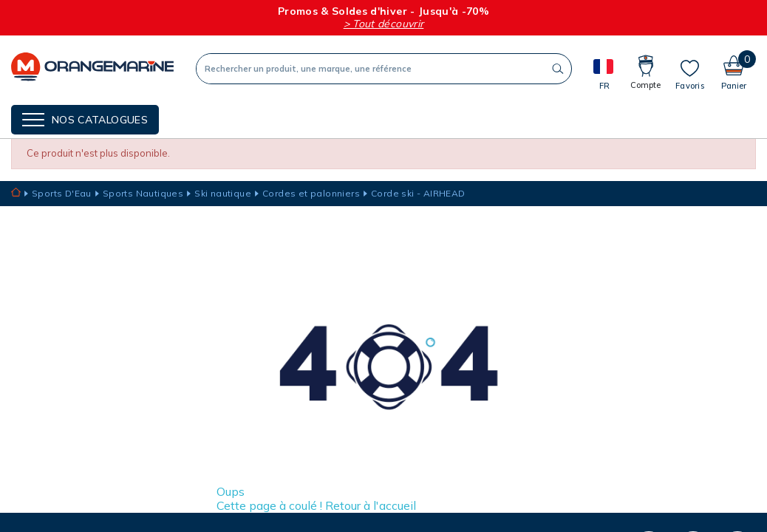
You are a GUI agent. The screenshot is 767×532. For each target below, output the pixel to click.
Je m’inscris (483, 508)
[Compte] (645, 68)
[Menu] (85, 120)
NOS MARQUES (219, 118)
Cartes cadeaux (394, 118)
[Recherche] (371, 69)
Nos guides (302, 118)
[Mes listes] (690, 75)
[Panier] (734, 68)
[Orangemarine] (92, 68)
